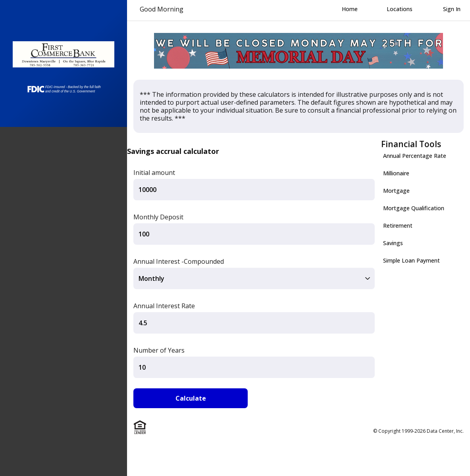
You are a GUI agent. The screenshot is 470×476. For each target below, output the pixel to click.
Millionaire (396, 173)
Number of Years (159, 350)
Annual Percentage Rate (415, 156)
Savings (393, 243)
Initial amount (154, 173)
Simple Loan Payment (411, 260)
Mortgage (396, 191)
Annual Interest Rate (164, 306)
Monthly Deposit (158, 217)
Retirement (398, 226)
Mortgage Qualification (414, 208)
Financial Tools (411, 144)
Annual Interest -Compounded (179, 261)
